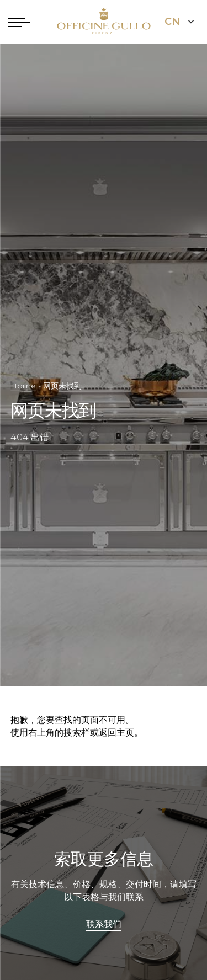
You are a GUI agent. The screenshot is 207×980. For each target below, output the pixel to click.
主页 (125, 733)
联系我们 (104, 925)
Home (23, 386)
